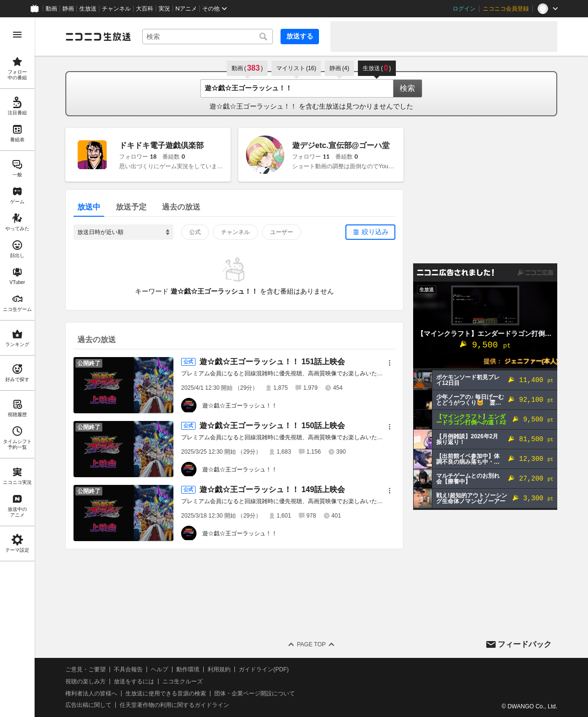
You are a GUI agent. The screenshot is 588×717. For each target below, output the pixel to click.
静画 (68, 9)
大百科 (145, 9)
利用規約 (219, 669)
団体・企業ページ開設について (255, 693)
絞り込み (375, 232)
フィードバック (525, 644)
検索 (407, 88)
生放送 (88, 9)
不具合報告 (128, 669)
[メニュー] (390, 363)
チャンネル (116, 9)
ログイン (464, 9)
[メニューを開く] (17, 35)
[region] (17, 367)
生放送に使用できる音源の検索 (166, 693)
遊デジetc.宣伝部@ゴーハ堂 (341, 145)
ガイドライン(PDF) (264, 669)
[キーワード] (208, 37)
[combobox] (208, 37)
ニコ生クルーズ (183, 681)
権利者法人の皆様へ (91, 693)
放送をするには (134, 681)
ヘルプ (159, 669)
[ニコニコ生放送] (98, 37)
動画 (51, 9)
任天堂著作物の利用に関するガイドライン (174, 705)
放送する (300, 36)
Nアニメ (186, 9)
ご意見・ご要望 (86, 669)
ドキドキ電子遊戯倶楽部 (161, 145)
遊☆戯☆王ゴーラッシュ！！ (240, 406)
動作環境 (188, 669)
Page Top (311, 644)
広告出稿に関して (88, 705)
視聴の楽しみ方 (86, 681)
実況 (164, 9)
